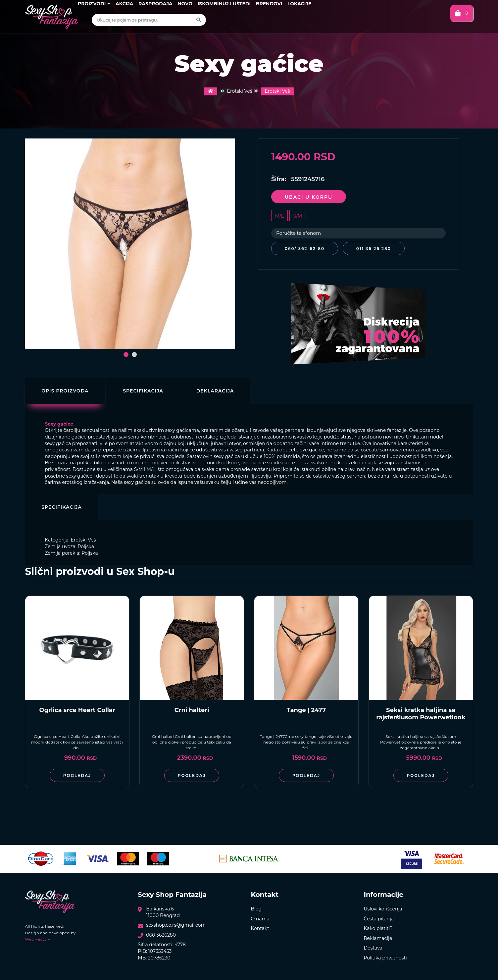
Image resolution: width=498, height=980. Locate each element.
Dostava (373, 947)
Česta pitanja (379, 917)
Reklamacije (378, 937)
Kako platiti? (378, 927)
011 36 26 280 (375, 249)
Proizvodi (94, 4)
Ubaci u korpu (309, 197)
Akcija (124, 4)
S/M (298, 216)
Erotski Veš (277, 91)
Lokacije (299, 4)
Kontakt (260, 927)
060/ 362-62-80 (305, 249)
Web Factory (37, 938)
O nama (260, 917)
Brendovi (269, 4)
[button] (126, 355)
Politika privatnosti (385, 957)
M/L (279, 216)
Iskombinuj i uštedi (224, 4)
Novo (185, 4)
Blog (256, 908)
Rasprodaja (155, 4)
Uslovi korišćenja (383, 908)
